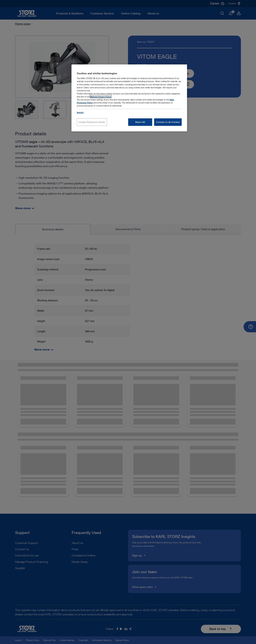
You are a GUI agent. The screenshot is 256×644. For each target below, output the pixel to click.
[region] (129, 98)
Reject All (140, 122)
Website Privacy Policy (101, 97)
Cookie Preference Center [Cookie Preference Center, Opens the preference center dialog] (92, 122)
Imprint (80, 112)
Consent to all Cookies (168, 122)
